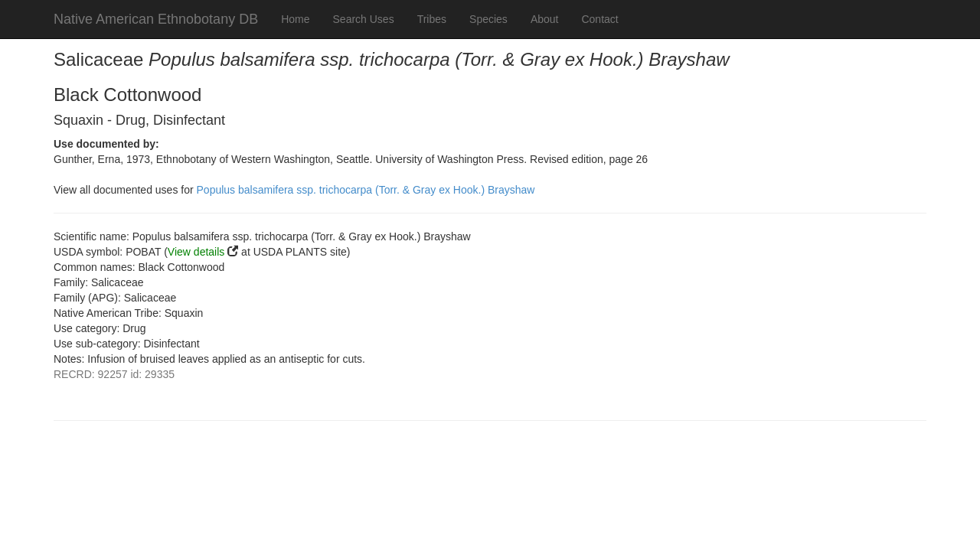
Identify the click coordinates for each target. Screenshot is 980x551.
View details (196, 252)
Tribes (432, 19)
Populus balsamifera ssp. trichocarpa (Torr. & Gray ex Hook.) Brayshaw (366, 190)
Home (295, 19)
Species (488, 19)
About (545, 19)
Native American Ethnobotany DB (156, 19)
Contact (599, 19)
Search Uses (364, 19)
